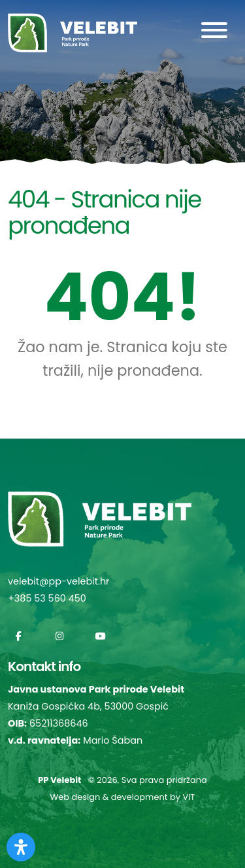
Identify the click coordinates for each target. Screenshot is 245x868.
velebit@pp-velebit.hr (59, 581)
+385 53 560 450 (47, 598)
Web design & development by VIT (123, 797)
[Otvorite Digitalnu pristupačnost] (21, 847)
